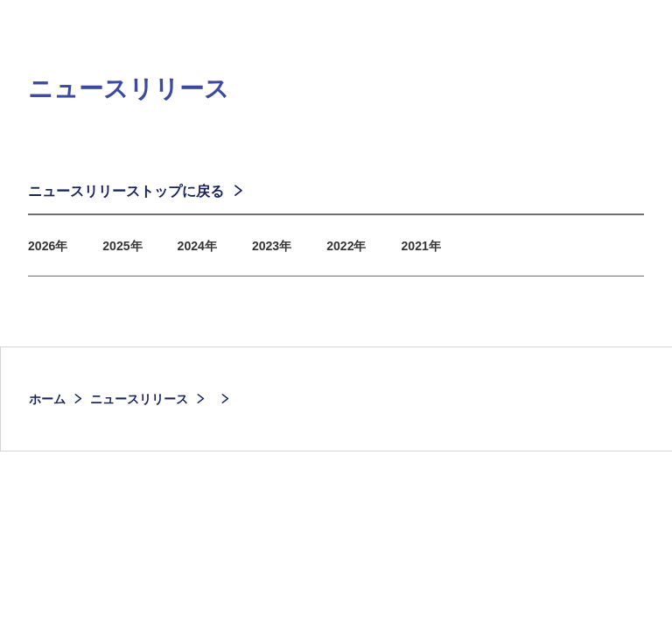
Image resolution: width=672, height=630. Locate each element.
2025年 (131, 253)
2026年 (51, 253)
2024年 (211, 253)
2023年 (291, 253)
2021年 (451, 253)
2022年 (371, 253)
